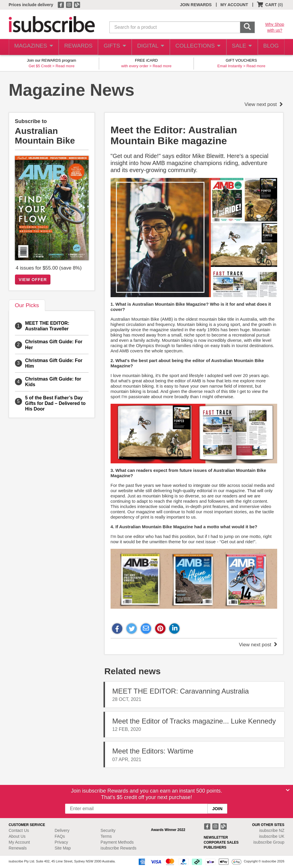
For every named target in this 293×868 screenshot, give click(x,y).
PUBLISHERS (215, 847)
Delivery (62, 830)
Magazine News (72, 90)
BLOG (270, 47)
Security (108, 830)
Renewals (18, 848)
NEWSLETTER (216, 837)
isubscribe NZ (272, 830)
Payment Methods (117, 842)
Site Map (63, 848)
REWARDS (77, 47)
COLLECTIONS (196, 47)
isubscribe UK (272, 836)
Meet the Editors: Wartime (153, 751)
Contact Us (19, 830)
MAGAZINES (33, 47)
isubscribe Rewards (118, 848)
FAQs (60, 836)
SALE (239, 47)
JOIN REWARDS (196, 5)
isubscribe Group (269, 842)
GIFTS (114, 47)
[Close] (288, 790)
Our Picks (27, 305)
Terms (106, 836)
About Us (17, 836)
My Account (19, 842)
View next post (264, 104)
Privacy (61, 842)
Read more (65, 66)
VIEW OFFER (33, 280)
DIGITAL (150, 47)
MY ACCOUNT (234, 5)
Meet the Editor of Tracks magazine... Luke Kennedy (194, 721)
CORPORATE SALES (221, 842)
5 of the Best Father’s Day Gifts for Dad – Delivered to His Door (55, 403)
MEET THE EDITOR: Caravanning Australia (181, 691)
